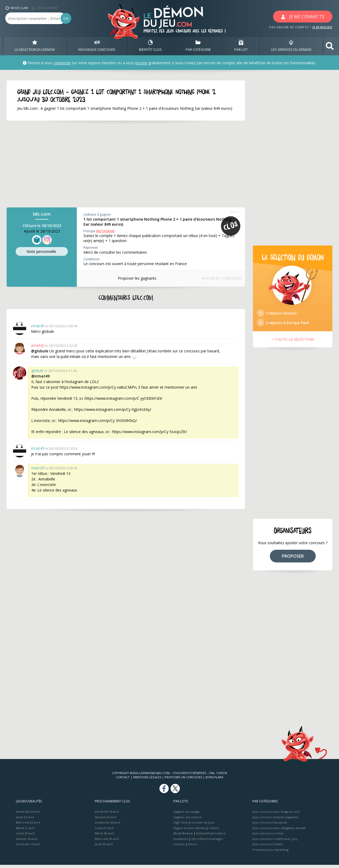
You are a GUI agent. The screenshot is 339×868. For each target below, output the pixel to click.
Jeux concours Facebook (270, 826)
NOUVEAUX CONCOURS (97, 46)
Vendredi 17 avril (28, 847)
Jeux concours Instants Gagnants (275, 820)
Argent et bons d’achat (189, 831)
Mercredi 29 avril (107, 842)
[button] (330, 46)
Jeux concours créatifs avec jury (275, 842)
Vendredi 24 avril (28, 815)
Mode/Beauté (183, 836)
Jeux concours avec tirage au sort (276, 815)
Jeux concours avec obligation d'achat (279, 831)
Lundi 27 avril (104, 831)
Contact (123, 780)
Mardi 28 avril (104, 836)
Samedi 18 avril (27, 842)
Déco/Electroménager (207, 842)
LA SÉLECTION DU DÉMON (35, 46)
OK (66, 18)
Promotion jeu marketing (270, 853)
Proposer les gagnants (132, 278)
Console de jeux (203, 826)
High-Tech (181, 826)
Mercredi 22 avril (28, 826)
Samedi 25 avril (106, 820)
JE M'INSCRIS (322, 27)
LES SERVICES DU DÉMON (291, 46)
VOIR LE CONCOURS (217, 278)
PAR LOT (241, 46)
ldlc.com (42, 214)
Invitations (181, 842)
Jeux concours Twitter (268, 847)
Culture (214, 831)
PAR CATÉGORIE (198, 46)
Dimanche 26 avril (108, 826)
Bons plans (214, 780)
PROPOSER (293, 559)
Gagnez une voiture (188, 820)
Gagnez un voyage (187, 815)
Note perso (42, 252)
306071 (235, 212)
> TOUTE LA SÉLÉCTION (293, 342)
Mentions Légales (147, 780)
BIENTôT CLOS (150, 46)
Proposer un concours (183, 780)
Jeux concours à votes (268, 836)
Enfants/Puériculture (211, 836)
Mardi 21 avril (25, 831)
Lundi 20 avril (25, 836)
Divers (193, 847)
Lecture (179, 847)
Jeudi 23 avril (25, 820)
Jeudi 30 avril (104, 847)
